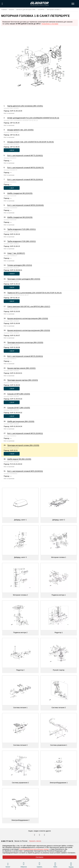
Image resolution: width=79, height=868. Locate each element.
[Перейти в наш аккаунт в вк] (35, 835)
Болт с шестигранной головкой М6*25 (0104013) (25, 356)
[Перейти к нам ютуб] (45, 835)
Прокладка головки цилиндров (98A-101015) (24, 279)
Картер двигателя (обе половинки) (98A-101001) (25, 106)
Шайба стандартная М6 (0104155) (20, 193)
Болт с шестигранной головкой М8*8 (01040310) (25, 471)
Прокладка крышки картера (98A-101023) (23, 380)
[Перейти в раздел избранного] (24, 864)
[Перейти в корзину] (71, 864)
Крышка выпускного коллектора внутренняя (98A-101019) (29, 330)
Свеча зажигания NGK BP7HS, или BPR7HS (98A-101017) (29, 306)
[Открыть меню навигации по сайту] (73, 4)
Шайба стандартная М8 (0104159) (20, 217)
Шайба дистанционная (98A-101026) (21, 421)
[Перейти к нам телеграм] (40, 835)
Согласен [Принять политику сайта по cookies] (39, 857)
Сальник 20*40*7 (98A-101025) (19, 408)
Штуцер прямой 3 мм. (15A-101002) (20, 130)
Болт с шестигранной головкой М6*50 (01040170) (26, 168)
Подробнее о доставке (50, 24)
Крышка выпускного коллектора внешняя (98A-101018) (28, 318)
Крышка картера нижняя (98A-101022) (21, 368)
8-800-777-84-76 (7, 841)
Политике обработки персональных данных (34, 849)
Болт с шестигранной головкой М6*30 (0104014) (25, 179)
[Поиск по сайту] (2, 4)
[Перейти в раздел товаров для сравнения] (39, 864)
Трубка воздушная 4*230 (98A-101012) (21, 241)
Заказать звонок (35, 841)
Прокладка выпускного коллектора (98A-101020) (25, 342)
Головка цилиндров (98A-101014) (20, 265)
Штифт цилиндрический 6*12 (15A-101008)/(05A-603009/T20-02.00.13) (33, 118)
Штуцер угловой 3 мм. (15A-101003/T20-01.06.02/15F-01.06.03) (30, 142)
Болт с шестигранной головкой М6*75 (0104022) (25, 155)
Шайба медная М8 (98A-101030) (19, 459)
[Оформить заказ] (12, 150)
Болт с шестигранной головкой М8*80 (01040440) (26, 205)
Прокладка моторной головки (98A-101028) (23, 445)
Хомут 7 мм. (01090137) (16, 253)
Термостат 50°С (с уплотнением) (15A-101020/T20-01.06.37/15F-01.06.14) (34, 293)
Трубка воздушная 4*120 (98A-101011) (21, 229)
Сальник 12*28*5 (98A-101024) (19, 394)
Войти (55, 867)
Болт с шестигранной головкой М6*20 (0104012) (25, 433)
